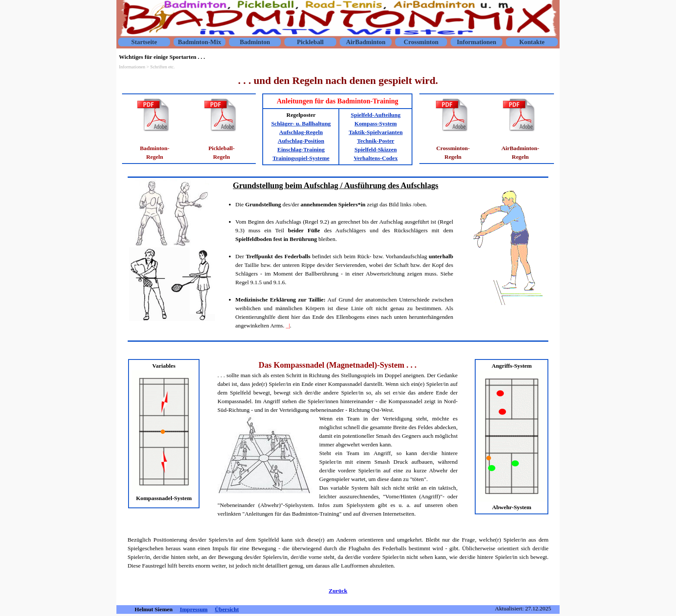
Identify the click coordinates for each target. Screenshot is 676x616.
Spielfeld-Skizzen (376, 149)
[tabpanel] (338, 80)
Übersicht (227, 609)
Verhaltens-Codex (376, 158)
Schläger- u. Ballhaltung (301, 124)
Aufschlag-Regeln (301, 132)
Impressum (194, 609)
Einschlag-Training (301, 149)
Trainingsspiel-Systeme (301, 158)
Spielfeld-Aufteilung (376, 115)
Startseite (144, 42)
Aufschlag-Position (301, 141)
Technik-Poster (376, 141)
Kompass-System (376, 124)
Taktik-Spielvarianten (376, 132)
